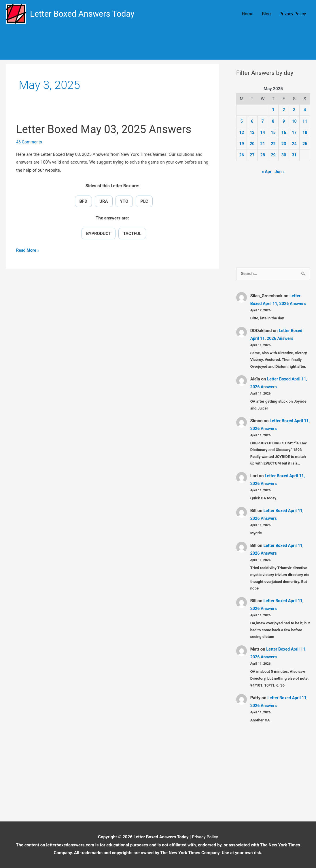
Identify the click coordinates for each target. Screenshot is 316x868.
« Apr (266, 171)
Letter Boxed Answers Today (85, 14)
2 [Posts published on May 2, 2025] (284, 110)
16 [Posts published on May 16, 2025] (284, 132)
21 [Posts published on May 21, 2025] (263, 143)
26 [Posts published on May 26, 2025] (242, 155)
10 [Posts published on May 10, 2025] (294, 121)
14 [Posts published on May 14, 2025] (263, 132)
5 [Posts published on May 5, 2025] (242, 121)
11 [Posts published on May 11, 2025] (305, 121)
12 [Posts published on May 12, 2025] (242, 132)
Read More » (28, 251)
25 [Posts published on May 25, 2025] (305, 143)
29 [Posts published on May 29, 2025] (273, 155)
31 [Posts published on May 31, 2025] (294, 155)
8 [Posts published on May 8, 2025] (273, 121)
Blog (266, 14)
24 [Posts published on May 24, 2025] (294, 143)
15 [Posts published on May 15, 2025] (273, 132)
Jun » (280, 171)
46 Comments (30, 142)
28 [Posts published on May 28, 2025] (263, 155)
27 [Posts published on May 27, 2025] (252, 155)
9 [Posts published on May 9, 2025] (284, 121)
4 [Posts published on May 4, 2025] (305, 110)
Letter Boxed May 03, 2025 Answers (108, 129)
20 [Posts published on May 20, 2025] (252, 143)
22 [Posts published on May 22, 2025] (273, 143)
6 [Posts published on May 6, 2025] (252, 121)
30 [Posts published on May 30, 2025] (284, 155)
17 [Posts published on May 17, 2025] (294, 132)
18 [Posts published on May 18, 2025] (305, 132)
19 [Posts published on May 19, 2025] (242, 143)
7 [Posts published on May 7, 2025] (263, 121)
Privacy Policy (293, 14)
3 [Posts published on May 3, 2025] (294, 110)
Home (247, 14)
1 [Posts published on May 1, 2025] (273, 110)
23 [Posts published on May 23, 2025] (284, 143)
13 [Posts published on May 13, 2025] (252, 132)
